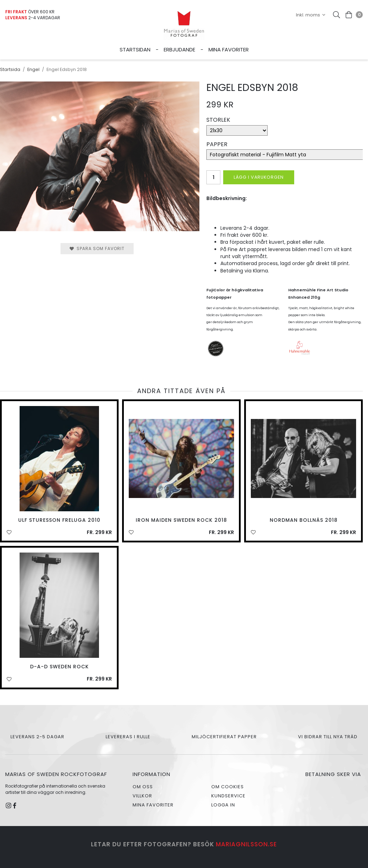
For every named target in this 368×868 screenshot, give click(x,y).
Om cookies (228, 787)
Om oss (143, 787)
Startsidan (135, 49)
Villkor (142, 796)
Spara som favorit (97, 248)
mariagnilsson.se (246, 844)
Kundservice (228, 796)
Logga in (223, 805)
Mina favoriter (229, 49)
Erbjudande (179, 49)
